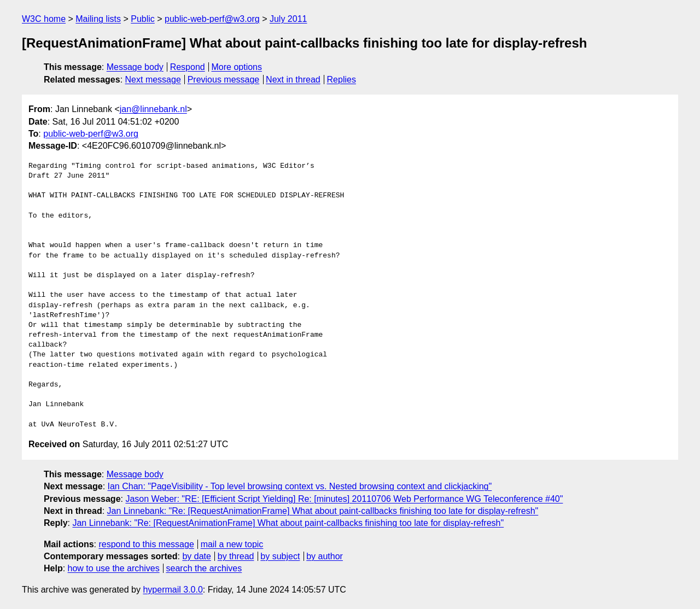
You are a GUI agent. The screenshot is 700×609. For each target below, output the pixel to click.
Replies (342, 80)
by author (325, 556)
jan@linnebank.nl (153, 109)
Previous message (224, 80)
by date (196, 556)
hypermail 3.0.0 (173, 590)
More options (237, 67)
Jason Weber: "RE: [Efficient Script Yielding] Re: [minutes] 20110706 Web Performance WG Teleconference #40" (344, 499)
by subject (280, 556)
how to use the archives (114, 568)
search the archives (204, 568)
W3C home (44, 19)
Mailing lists (98, 19)
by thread (236, 556)
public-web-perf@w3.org (212, 19)
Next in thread (293, 80)
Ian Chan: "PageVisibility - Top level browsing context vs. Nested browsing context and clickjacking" (300, 486)
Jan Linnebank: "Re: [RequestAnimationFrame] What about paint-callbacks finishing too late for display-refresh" (323, 511)
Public (143, 19)
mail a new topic (232, 544)
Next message (153, 80)
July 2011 (288, 19)
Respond (188, 67)
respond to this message (146, 544)
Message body (135, 67)
